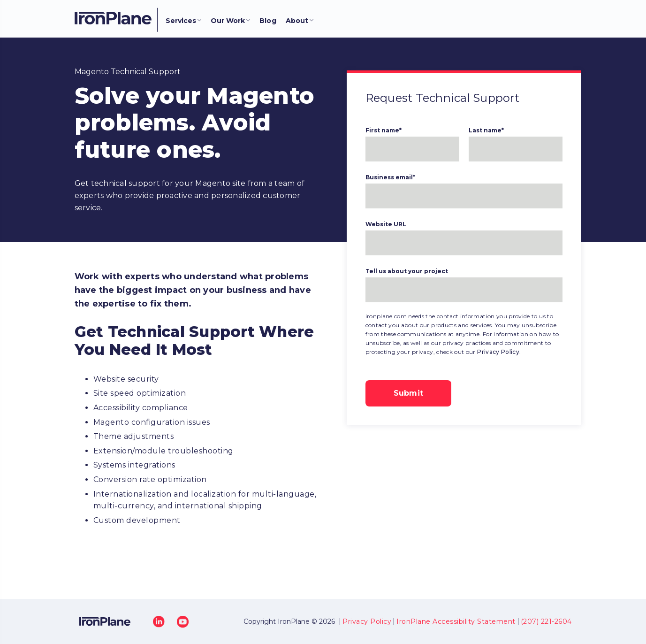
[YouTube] (183, 621)
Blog (268, 21)
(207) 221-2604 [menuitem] (546, 621)
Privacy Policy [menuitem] (367, 621)
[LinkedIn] (159, 621)
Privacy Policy (498, 352)
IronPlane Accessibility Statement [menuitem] (456, 621)
